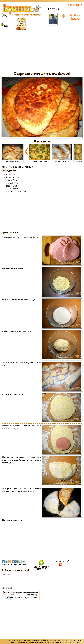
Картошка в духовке (40, 161)
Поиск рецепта (74, 5)
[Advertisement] (42, 51)
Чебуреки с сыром (13, 161)
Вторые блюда (75, 16)
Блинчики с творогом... (62, 161)
